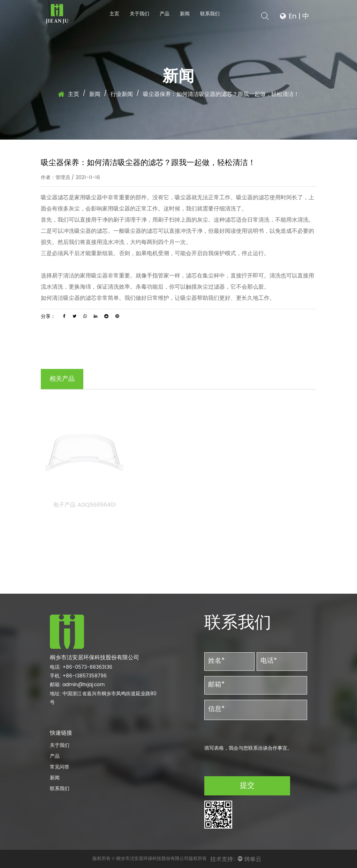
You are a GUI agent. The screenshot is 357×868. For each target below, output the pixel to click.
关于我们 (139, 14)
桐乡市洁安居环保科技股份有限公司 (152, 858)
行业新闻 (122, 94)
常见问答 (60, 767)
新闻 (185, 14)
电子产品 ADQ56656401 (85, 507)
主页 (114, 14)
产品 (165, 14)
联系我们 (210, 14)
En (293, 17)
